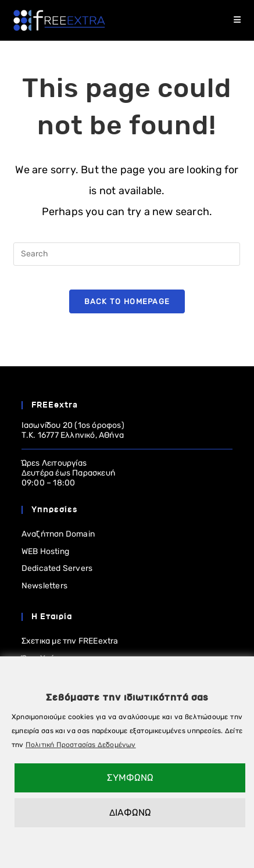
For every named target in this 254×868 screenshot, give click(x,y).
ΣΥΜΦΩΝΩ (130, 778)
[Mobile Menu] (237, 20)
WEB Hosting (45, 551)
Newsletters (44, 586)
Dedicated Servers (57, 568)
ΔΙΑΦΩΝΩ (130, 812)
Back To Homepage (127, 301)
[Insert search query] (127, 254)
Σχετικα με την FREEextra (70, 641)
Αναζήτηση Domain (58, 534)
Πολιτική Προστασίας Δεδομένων (81, 745)
